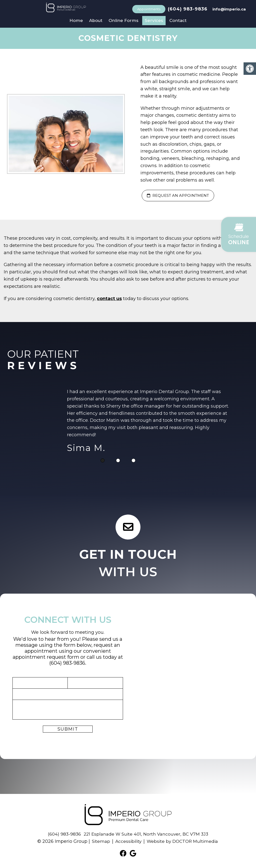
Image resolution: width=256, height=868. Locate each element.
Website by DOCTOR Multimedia (183, 841)
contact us (109, 299)
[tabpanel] (149, 422)
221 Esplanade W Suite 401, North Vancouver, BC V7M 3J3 (146, 834)
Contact (178, 20)
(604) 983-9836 (188, 9)
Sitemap (99, 841)
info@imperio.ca (229, 9)
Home (76, 20)
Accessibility (127, 841)
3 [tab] (133, 460)
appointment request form (46, 657)
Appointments (149, 9)
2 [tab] (118, 460)
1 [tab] (103, 460)
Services (154, 20)
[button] (239, 234)
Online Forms (124, 20)
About (96, 20)
